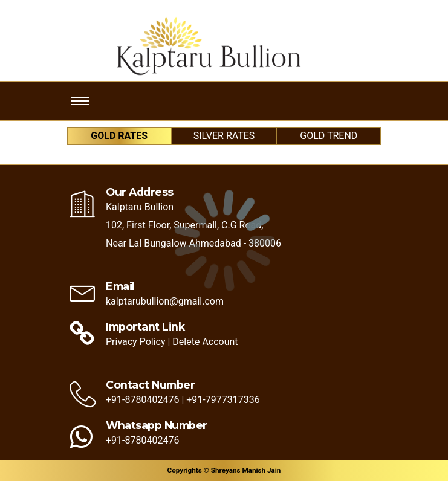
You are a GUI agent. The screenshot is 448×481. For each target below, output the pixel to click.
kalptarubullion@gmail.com (165, 301)
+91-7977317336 (223, 400)
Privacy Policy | (138, 342)
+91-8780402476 (144, 400)
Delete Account (205, 342)
